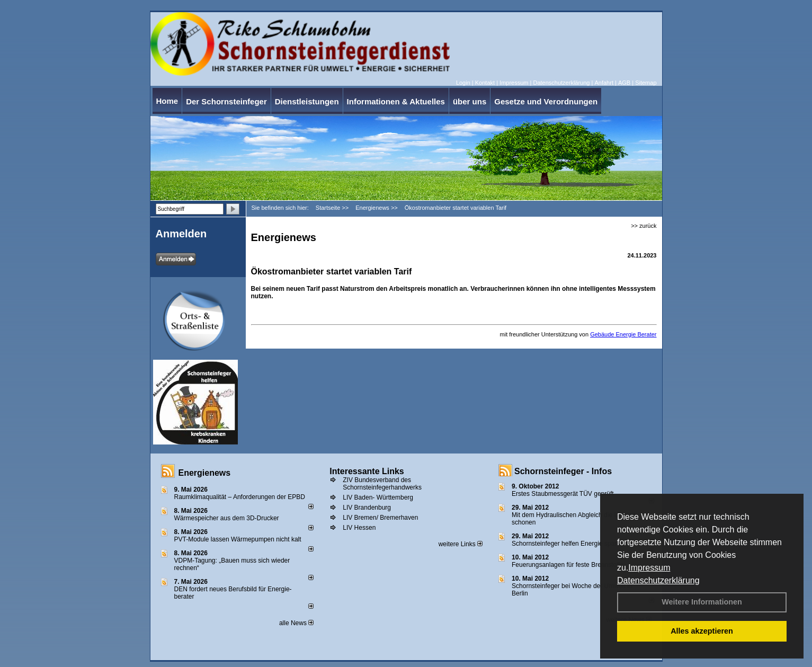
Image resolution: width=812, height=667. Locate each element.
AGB (624, 83)
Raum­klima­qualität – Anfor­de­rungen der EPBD (240, 497)
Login (463, 83)
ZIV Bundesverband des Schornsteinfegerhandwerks (382, 484)
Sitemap (646, 83)
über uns (470, 101)
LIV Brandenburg (367, 508)
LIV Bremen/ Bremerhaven (380, 518)
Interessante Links (367, 471)
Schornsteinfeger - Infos (563, 471)
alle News (296, 623)
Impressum (649, 568)
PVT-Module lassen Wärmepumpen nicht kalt (238, 539)
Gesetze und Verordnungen (546, 101)
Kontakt (485, 83)
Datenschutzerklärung (658, 580)
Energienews (205, 473)
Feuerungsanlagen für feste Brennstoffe (568, 565)
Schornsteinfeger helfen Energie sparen (568, 544)
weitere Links (461, 544)
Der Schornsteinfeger (226, 101)
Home (167, 101)
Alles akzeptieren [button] (702, 631)
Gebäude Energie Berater (623, 334)
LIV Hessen (359, 528)
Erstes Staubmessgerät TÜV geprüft (563, 494)
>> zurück (644, 226)
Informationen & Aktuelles (396, 101)
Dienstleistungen (307, 101)
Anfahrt (604, 83)
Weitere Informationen (702, 602)
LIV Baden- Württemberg (378, 497)
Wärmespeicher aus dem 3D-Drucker (227, 518)
